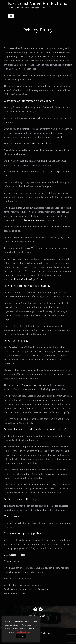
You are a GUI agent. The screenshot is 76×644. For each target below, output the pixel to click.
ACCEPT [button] (21, 636)
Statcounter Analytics (33, 385)
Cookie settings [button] (23, 632)
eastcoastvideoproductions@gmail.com (36, 220)
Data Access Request (14, 555)
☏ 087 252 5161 (38, 616)
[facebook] (35, 609)
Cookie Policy (25, 408)
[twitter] (41, 609)
